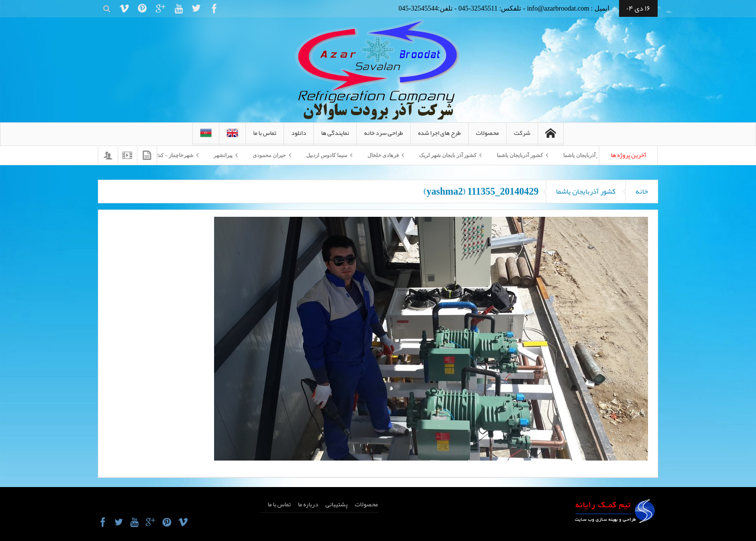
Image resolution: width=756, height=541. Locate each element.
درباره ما (308, 504)
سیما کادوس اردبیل (322, 155)
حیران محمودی (264, 155)
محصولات (487, 136)
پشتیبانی (337, 504)
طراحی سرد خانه (384, 136)
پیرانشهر (218, 155)
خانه (642, 191)
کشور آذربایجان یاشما (581, 155)
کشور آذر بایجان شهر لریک (443, 155)
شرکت (522, 136)
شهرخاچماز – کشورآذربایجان (158, 155)
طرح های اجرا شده (439, 136)
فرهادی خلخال (378, 155)
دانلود (299, 136)
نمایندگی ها (335, 136)
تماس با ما (265, 136)
